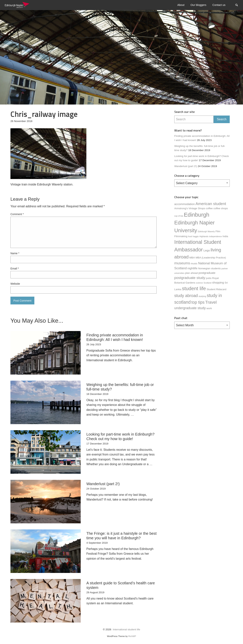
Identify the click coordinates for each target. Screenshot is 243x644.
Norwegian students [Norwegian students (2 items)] (209, 268)
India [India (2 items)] (225, 236)
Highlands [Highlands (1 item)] (204, 236)
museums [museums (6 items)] (182, 263)
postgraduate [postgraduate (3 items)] (207, 273)
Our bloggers (198, 5)
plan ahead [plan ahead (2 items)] (191, 273)
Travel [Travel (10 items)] (211, 302)
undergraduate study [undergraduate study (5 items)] (190, 308)
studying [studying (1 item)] (202, 296)
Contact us (219, 5)
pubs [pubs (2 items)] (209, 278)
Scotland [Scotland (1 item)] (207, 283)
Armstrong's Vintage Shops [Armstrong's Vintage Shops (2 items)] (190, 208)
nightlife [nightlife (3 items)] (192, 268)
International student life (126, 629)
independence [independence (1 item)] (215, 236)
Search (238, 5)
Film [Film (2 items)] (218, 231)
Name (15, 253)
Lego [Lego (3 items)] (207, 250)
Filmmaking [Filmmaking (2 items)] (181, 236)
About (181, 5)
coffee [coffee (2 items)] (209, 208)
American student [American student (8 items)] (211, 204)
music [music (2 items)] (194, 263)
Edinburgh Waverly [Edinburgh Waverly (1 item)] (206, 231)
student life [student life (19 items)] (194, 288)
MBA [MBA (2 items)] (192, 258)
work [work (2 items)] (209, 308)
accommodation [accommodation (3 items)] (185, 204)
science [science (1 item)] (199, 283)
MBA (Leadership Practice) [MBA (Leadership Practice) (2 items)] (211, 258)
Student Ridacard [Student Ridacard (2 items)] (216, 289)
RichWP (132, 636)
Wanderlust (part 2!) (186, 166)
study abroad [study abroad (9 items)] (186, 296)
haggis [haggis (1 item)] (196, 236)
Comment (17, 214)
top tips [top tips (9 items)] (198, 302)
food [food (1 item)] (190, 236)
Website (15, 284)
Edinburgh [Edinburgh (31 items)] (197, 215)
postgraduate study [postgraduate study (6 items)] (190, 278)
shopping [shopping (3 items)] (218, 282)
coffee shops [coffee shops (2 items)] (221, 208)
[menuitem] (181, 5)
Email (15, 269)
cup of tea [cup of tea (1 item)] (179, 216)
